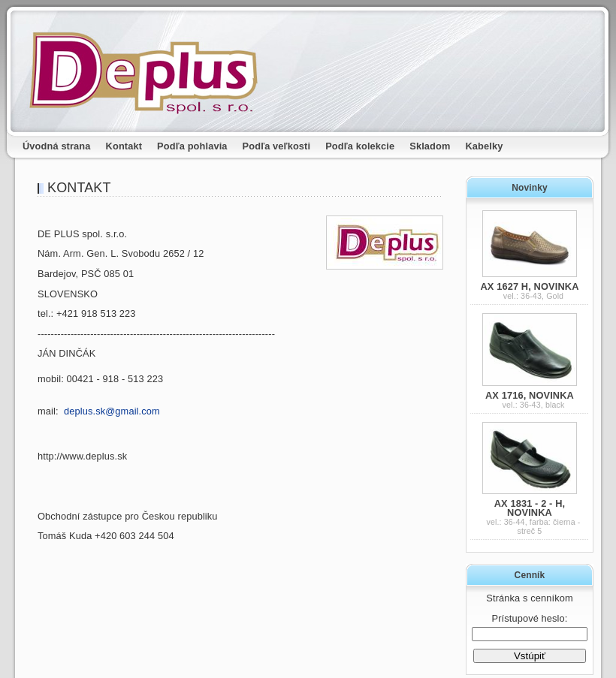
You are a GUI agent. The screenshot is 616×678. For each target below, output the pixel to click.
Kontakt (124, 146)
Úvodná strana (57, 146)
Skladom (430, 146)
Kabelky (485, 146)
